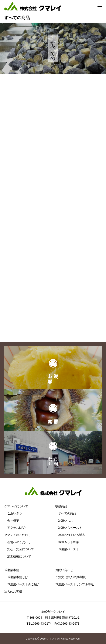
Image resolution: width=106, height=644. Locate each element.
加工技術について (19, 556)
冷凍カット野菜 (69, 542)
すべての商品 (67, 513)
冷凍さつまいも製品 (72, 535)
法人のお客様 (13, 592)
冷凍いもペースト (70, 528)
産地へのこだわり (19, 542)
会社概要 (13, 521)
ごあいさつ (15, 513)
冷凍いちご (66, 521)
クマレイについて (16, 506)
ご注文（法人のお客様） (72, 577)
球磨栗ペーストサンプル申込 (75, 584)
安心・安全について (21, 549)
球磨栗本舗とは (18, 577)
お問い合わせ (64, 570)
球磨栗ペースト (69, 549)
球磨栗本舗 (12, 570)
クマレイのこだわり (18, 535)
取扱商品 (61, 506)
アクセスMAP (16, 528)
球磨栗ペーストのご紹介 (24, 584)
